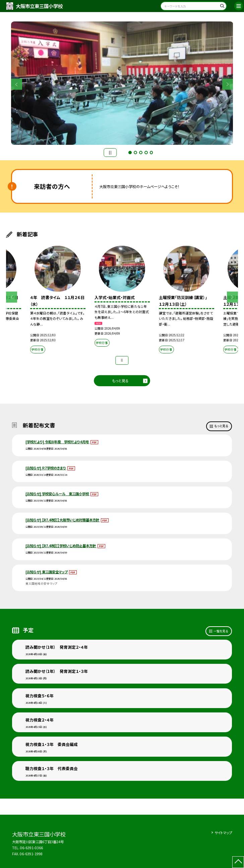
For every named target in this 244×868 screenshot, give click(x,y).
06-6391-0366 (32, 848)
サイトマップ (223, 833)
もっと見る (120, 381)
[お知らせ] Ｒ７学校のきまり (46, 468)
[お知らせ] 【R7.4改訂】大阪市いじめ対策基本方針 (63, 520)
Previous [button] (17, 84)
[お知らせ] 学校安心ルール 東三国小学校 (57, 494)
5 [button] (151, 153)
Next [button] (228, 84)
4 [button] (146, 153)
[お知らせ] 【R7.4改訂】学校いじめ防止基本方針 (61, 546)
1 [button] (130, 153)
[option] (122, 83)
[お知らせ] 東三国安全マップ (47, 572)
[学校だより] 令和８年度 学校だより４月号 (57, 442)
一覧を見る (221, 631)
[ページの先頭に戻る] (238, 862)
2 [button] (135, 153)
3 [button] (141, 153)
